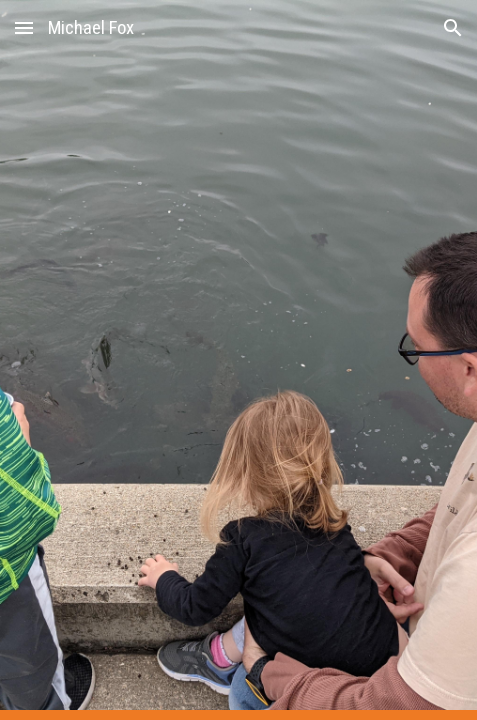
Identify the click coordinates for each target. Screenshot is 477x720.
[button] (24, 27)
